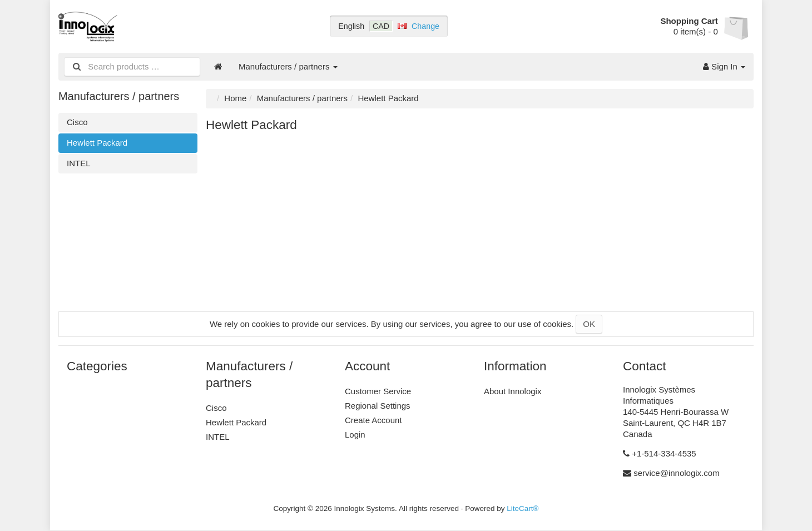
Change (425, 26)
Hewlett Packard (97, 143)
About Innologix (513, 391)
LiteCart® (523, 508)
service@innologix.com (676, 473)
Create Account (373, 420)
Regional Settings (378, 406)
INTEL (79, 163)
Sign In (724, 66)
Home (235, 98)
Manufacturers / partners (288, 66)
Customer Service (378, 391)
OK (589, 324)
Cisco (77, 122)
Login (355, 435)
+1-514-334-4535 (664, 453)
